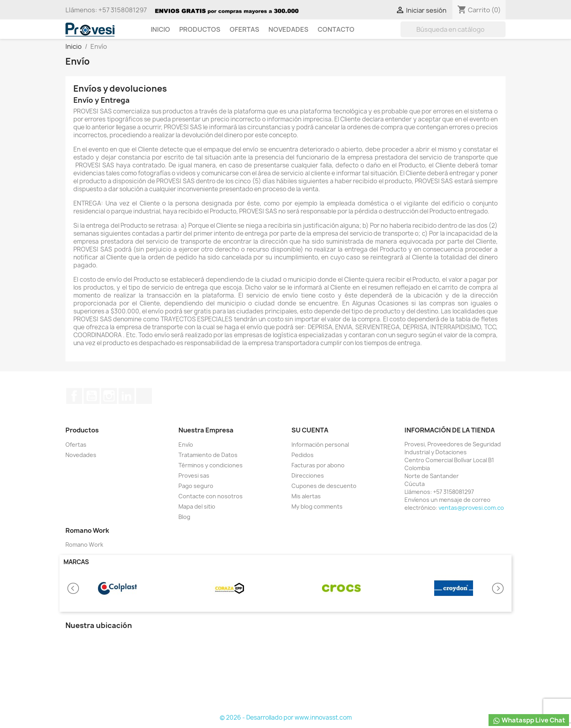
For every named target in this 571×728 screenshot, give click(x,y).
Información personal (320, 445)
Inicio (160, 29)
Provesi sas (194, 475)
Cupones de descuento (324, 486)
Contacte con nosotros (211, 496)
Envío (186, 445)
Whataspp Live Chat (529, 720)
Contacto (336, 29)
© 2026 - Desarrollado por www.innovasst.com (286, 717)
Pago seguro (196, 486)
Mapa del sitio (197, 506)
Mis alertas (306, 496)
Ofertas (244, 29)
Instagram (109, 396)
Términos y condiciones (211, 465)
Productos (200, 29)
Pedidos (303, 455)
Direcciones (308, 475)
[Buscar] (453, 29)
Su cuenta (310, 430)
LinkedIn (126, 396)
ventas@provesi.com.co (471, 508)
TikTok (144, 396)
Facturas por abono (318, 465)
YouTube (92, 396)
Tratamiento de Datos (208, 455)
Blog (184, 517)
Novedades (288, 29)
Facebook (74, 396)
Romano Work (84, 545)
